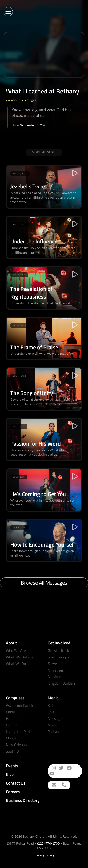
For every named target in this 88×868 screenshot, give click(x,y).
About (11, 643)
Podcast (54, 732)
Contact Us (16, 783)
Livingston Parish (20, 732)
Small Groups (58, 657)
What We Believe (20, 657)
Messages (55, 718)
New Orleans (16, 745)
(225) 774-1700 (48, 843)
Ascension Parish (19, 705)
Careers (13, 792)
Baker (11, 712)
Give (10, 774)
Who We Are (16, 650)
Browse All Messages (44, 583)
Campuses (15, 698)
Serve (52, 664)
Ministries (56, 670)
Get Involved (59, 643)
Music (52, 725)
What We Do (16, 664)
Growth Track (58, 650)
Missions (55, 677)
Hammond (14, 718)
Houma (12, 725)
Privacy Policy (44, 855)
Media (53, 698)
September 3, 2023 (34, 125)
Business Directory (23, 800)
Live (51, 712)
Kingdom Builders (62, 683)
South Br (13, 751)
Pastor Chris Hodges (21, 100)
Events (12, 766)
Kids (51, 705)
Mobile (11, 738)
